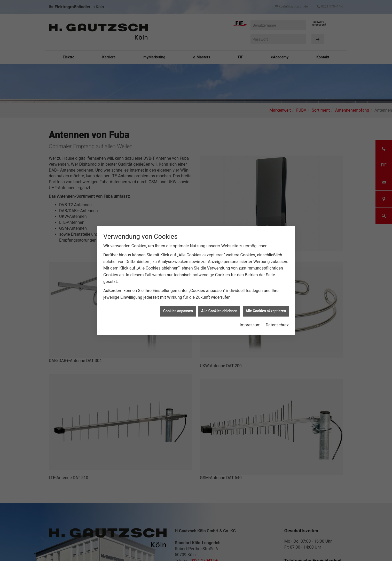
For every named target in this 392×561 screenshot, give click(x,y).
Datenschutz (277, 241)
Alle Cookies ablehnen (219, 227)
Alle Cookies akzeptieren (266, 227)
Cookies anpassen (178, 227)
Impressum (250, 241)
